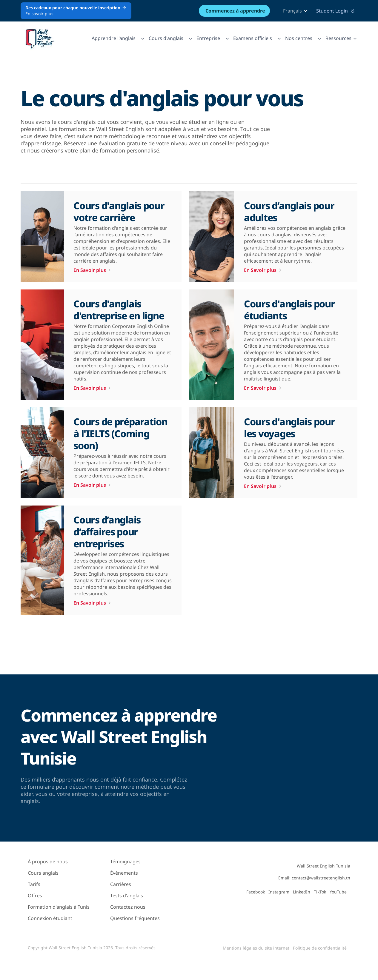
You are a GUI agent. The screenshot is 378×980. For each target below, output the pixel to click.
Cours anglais (43, 873)
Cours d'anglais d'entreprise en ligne (119, 310)
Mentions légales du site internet (256, 948)
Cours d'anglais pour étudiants (289, 310)
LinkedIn (302, 892)
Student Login (336, 11)
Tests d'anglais (127, 896)
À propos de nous (48, 862)
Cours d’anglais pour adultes (289, 211)
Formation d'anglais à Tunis (59, 907)
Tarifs (34, 884)
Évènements (124, 873)
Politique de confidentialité (320, 948)
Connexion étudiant (50, 918)
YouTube (338, 892)
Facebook (256, 892)
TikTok (320, 892)
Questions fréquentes (135, 918)
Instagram (279, 892)
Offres (35, 896)
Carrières (121, 884)
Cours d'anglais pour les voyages (289, 427)
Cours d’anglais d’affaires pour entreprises (107, 532)
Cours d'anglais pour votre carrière (119, 211)
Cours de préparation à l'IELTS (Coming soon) (120, 433)
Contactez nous (128, 907)
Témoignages (125, 862)
